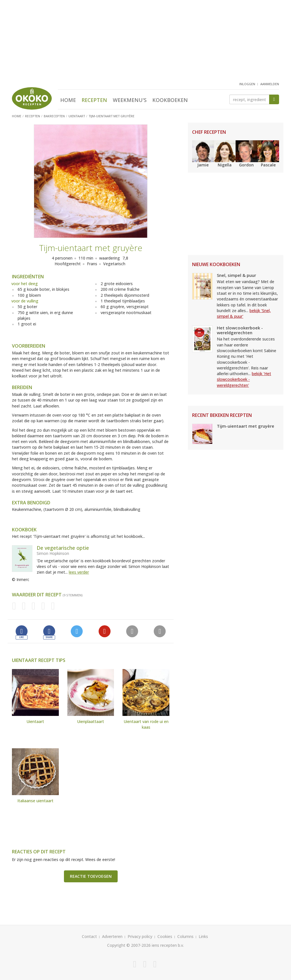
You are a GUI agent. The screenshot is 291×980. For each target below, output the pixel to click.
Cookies (165, 936)
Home (68, 100)
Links (203, 936)
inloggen (247, 84)
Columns (185, 936)
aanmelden (270, 84)
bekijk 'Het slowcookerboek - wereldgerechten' (244, 379)
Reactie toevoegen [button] (91, 876)
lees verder (79, 572)
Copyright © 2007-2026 (129, 945)
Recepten (94, 100)
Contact (89, 936)
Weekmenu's (130, 100)
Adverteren (112, 936)
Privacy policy (140, 936)
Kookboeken (170, 100)
